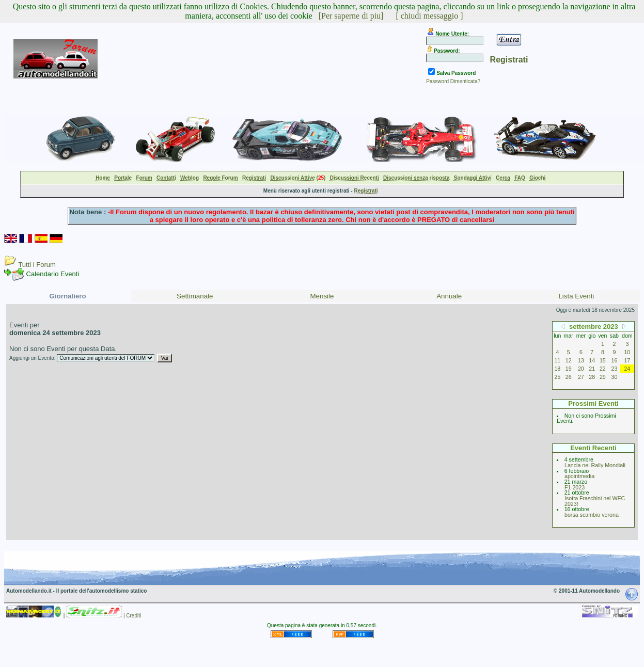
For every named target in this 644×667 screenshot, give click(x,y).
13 (581, 360)
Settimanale (195, 296)
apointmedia (579, 476)
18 (557, 369)
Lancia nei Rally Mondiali (595, 465)
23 (615, 369)
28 (592, 377)
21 (592, 369)
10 (627, 352)
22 (603, 369)
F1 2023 (575, 487)
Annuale (449, 296)
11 (557, 360)
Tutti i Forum (37, 265)
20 (581, 369)
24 (627, 369)
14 (592, 360)
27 (581, 377)
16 (615, 360)
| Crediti (132, 616)
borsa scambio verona (592, 515)
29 (603, 377)
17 (627, 360)
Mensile (322, 296)
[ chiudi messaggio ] (429, 16)
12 (569, 360)
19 (569, 369)
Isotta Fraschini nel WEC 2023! (595, 501)
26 (569, 377)
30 (615, 377)
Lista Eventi (576, 296)
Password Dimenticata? (453, 81)
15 (603, 360)
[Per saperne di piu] (351, 16)
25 (557, 377)
